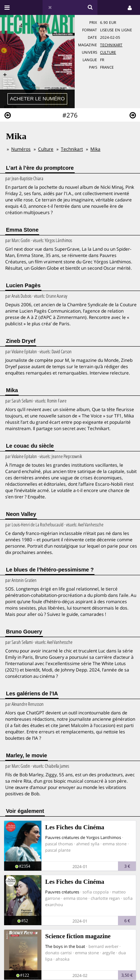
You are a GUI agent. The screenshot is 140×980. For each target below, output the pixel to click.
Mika (95, 149)
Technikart (111, 45)
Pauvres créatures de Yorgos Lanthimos (83, 837)
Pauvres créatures (62, 892)
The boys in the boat (65, 946)
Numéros (21, 149)
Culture (108, 52)
